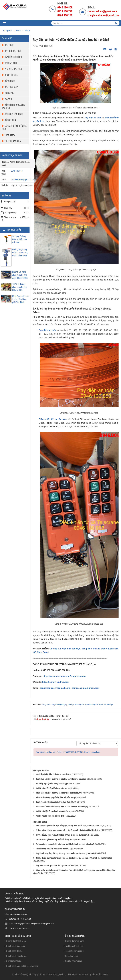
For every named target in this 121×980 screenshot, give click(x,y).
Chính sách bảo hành (15, 946)
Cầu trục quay (11, 87)
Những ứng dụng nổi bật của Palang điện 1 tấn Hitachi (20, 253)
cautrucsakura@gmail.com (86, 688)
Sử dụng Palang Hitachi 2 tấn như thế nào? (20, 239)
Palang (8, 99)
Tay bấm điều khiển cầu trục (14, 127)
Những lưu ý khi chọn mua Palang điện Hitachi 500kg (20, 275)
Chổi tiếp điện (11, 75)
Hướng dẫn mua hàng (75, 941)
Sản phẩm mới (71, 956)
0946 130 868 (17, 171)
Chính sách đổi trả (14, 951)
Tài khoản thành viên (74, 946)
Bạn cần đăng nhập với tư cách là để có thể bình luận (68, 752)
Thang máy (10, 135)
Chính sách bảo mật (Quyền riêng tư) (22, 966)
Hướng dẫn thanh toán (16, 941)
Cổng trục (10, 81)
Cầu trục (9, 45)
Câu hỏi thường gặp (74, 961)
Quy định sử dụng (14, 961)
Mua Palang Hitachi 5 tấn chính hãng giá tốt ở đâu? (21, 299)
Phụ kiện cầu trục (13, 69)
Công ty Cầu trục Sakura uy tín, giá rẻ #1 (49, 974)
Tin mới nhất (14, 230)
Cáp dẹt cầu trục (13, 51)
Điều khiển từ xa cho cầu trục (13, 106)
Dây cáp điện (11, 63)
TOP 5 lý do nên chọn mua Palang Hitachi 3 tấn (20, 287)
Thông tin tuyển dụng (74, 951)
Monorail (9, 93)
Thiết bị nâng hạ (13, 141)
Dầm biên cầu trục (14, 114)
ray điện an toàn (93, 118)
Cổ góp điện (10, 120)
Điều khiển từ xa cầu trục (53, 419)
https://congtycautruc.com (56, 682)
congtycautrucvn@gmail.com (55, 688)
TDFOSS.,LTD (83, 974)
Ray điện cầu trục (13, 57)
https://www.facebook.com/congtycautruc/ (64, 676)
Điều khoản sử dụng (100, 974)
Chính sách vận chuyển (16, 956)
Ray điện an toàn (48, 330)
